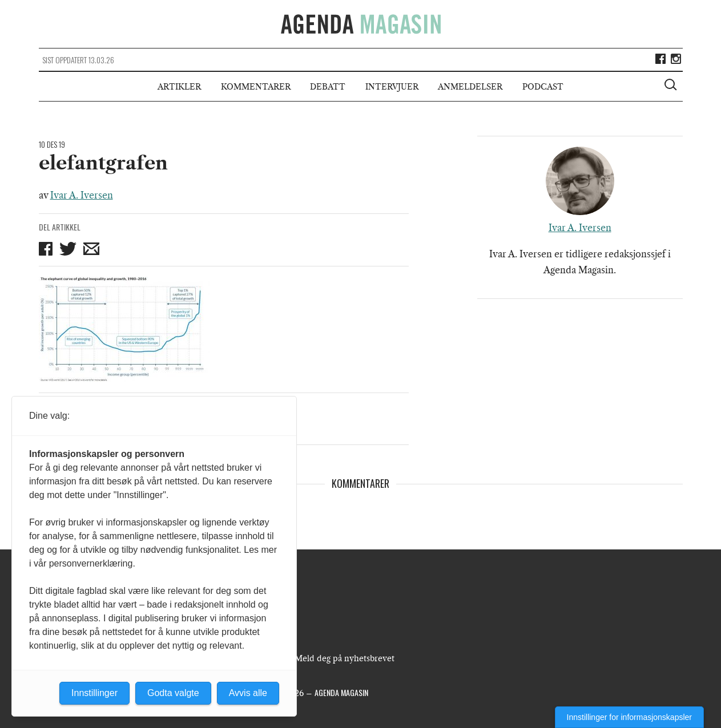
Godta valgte (173, 693)
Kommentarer (256, 87)
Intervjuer (392, 87)
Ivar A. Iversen (82, 195)
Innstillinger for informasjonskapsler (629, 717)
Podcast (543, 87)
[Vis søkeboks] (672, 86)
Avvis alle (248, 693)
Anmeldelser (470, 87)
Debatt (328, 87)
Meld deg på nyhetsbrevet (345, 658)
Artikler (179, 87)
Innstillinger (94, 693)
